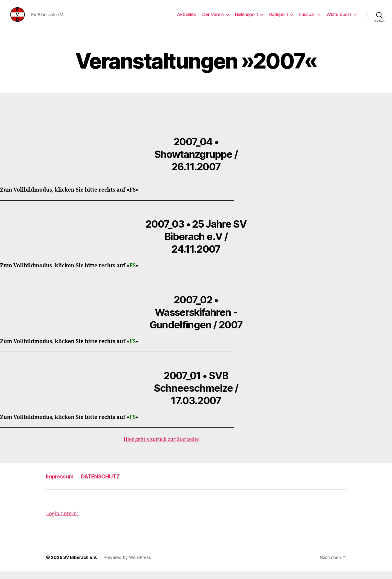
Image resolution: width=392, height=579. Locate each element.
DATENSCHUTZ (106, 484)
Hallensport (247, 18)
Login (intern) (63, 521)
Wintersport (339, 18)
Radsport (279, 18)
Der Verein (213, 18)
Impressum (61, 484)
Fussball (307, 18)
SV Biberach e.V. (81, 565)
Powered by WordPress (128, 565)
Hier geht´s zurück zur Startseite (164, 447)
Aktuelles (186, 18)
